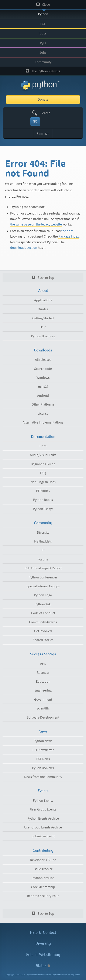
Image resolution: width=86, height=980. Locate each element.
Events (43, 791)
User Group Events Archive (43, 827)
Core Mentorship (43, 887)
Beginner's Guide (43, 464)
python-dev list (43, 878)
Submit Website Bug (43, 955)
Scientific (43, 708)
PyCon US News (43, 768)
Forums (43, 559)
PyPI (43, 43)
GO (35, 122)
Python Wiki (43, 604)
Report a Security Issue (43, 896)
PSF (43, 24)
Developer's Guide (43, 860)
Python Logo (43, 595)
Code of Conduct (43, 613)
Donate (43, 100)
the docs (67, 231)
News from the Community (43, 777)
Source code (43, 369)
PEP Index (43, 491)
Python (43, 14)
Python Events (43, 801)
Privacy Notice (74, 975)
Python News (43, 741)
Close (43, 5)
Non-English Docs (43, 482)
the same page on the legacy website (36, 224)
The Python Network (43, 71)
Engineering (43, 690)
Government (43, 700)
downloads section (24, 248)
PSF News (43, 759)
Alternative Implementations (43, 422)
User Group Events (43, 809)
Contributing (43, 850)
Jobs (43, 53)
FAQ (43, 473)
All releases (43, 360)
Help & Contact (43, 932)
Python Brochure (43, 336)
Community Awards (43, 622)
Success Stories (43, 654)
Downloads (43, 350)
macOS (43, 387)
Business (43, 673)
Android (43, 396)
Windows (43, 378)
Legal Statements (59, 975)
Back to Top (43, 278)
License (43, 414)
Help (43, 327)
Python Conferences (43, 577)
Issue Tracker (43, 869)
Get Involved (43, 631)
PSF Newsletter (43, 750)
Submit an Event (43, 836)
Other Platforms (43, 405)
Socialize (43, 134)
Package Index (69, 236)
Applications (43, 300)
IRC (43, 550)
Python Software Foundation (39, 975)
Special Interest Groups (43, 586)
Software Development (43, 718)
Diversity (43, 533)
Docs (43, 33)
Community (43, 62)
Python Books (43, 500)
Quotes (43, 309)
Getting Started (43, 318)
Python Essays (43, 509)
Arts (43, 664)
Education (43, 682)
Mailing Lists (43, 541)
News (43, 731)
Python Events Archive (43, 819)
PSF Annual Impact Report (43, 568)
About (43, 291)
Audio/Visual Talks (43, 455)
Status (43, 966)
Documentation (43, 437)
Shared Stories (43, 640)
